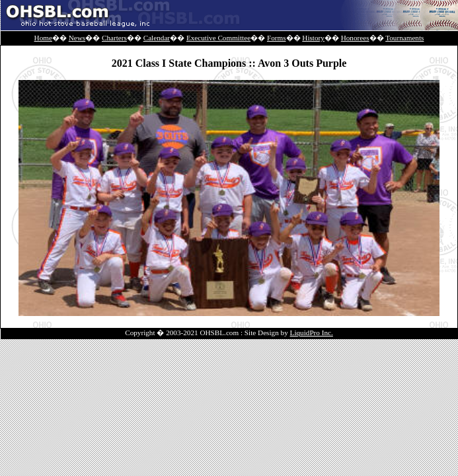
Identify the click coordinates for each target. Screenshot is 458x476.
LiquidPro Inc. (312, 333)
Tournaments (404, 38)
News (77, 38)
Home (43, 38)
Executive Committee (218, 38)
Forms (277, 38)
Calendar (157, 38)
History (313, 38)
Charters (114, 38)
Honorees (355, 38)
